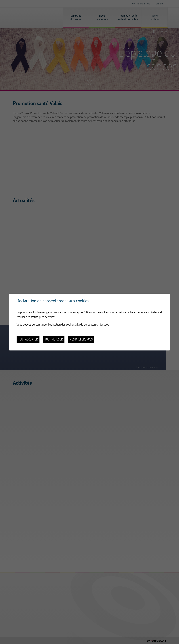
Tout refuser (54, 339)
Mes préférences (81, 339)
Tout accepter (28, 339)
